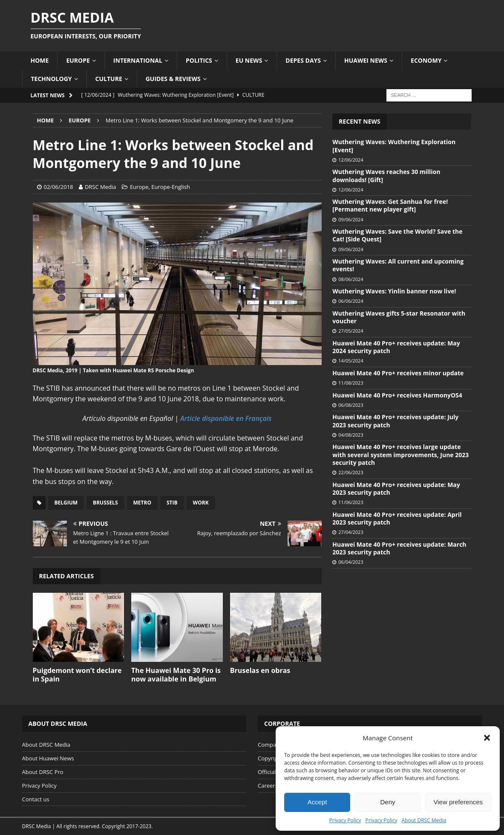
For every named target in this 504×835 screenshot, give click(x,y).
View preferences (458, 802)
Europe (78, 60)
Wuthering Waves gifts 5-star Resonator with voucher (399, 317)
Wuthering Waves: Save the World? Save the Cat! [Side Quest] (397, 235)
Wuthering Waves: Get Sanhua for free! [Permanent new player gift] (390, 205)
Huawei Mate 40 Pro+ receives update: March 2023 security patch (399, 548)
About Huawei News (48, 758)
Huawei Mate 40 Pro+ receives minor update (398, 373)
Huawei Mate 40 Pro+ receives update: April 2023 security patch (397, 518)
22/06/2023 (351, 472)
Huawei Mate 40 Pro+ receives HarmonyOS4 (397, 395)
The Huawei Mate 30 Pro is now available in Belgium (176, 675)
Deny (387, 802)
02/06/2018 (59, 187)
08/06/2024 (351, 279)
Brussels (105, 503)
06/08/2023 (351, 405)
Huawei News (366, 60)
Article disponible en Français (226, 418)
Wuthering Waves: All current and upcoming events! (398, 265)
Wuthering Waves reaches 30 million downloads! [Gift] (386, 175)
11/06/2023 (351, 502)
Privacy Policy (345, 820)
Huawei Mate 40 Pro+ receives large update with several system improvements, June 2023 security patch (400, 454)
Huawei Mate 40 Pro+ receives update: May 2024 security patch (396, 347)
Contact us (36, 799)
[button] (487, 738)
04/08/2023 (351, 435)
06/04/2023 (351, 562)
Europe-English (171, 187)
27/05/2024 (351, 331)
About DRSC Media (424, 820)
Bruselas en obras (260, 670)
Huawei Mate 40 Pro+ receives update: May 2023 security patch (396, 489)
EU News (249, 60)
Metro (142, 503)
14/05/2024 (351, 361)
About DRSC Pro (43, 772)
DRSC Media (101, 187)
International (138, 60)
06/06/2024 (351, 301)
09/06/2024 (351, 219)
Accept (317, 802)
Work (201, 503)
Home (40, 60)
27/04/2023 (351, 532)
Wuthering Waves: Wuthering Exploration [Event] (394, 146)
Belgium (66, 503)
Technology (52, 79)
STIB (172, 503)
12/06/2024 (351, 160)
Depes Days (303, 60)
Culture (109, 79)
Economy (426, 60)
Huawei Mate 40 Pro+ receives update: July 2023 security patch (395, 421)
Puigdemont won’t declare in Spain (77, 675)
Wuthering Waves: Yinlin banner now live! (394, 291)
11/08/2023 (351, 383)
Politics (199, 60)
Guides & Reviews (173, 79)
